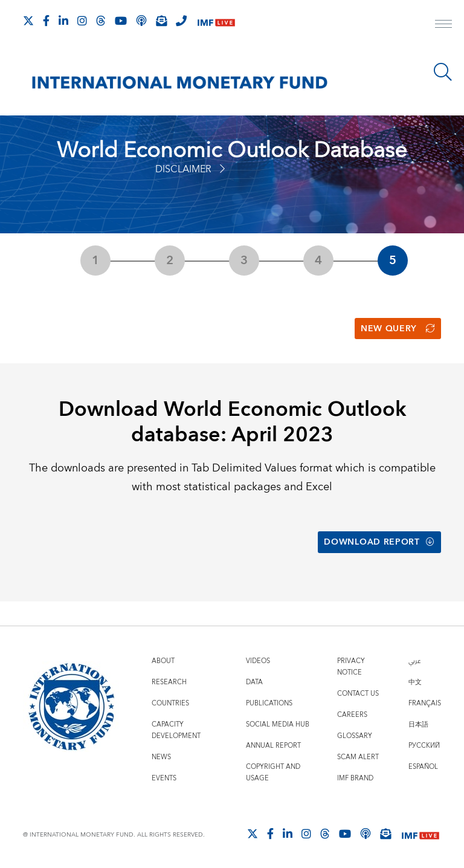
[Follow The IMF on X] (28, 21)
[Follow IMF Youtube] (121, 21)
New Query (398, 329)
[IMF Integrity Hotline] (181, 21)
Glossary (355, 736)
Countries (170, 703)
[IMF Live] (216, 21)
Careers (352, 715)
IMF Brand (355, 778)
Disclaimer (190, 169)
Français (425, 703)
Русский (424, 746)
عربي (414, 661)
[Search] (443, 72)
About (163, 661)
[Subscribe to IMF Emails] (161, 21)
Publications (269, 703)
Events (164, 778)
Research (169, 682)
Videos (258, 661)
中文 (415, 682)
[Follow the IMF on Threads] (101, 21)
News (161, 757)
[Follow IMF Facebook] (46, 21)
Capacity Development (176, 730)
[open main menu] (443, 25)
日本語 (418, 724)
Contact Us (358, 694)
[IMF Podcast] (141, 21)
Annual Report (273, 746)
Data (254, 682)
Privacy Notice (351, 667)
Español (423, 767)
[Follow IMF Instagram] (82, 21)
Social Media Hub (278, 724)
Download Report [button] (379, 542)
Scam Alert (358, 757)
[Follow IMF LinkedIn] (63, 21)
